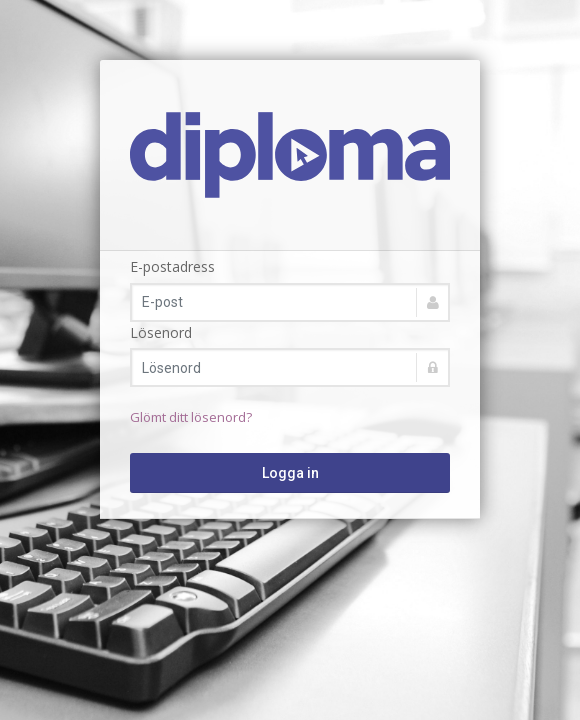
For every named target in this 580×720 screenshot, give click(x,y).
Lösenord (161, 332)
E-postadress (172, 266)
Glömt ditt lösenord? (191, 417)
